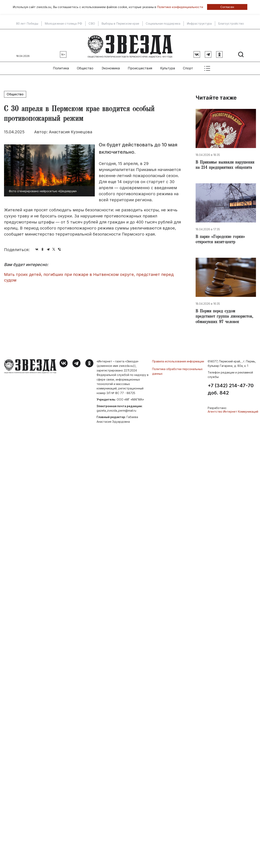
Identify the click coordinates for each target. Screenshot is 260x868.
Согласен (227, 7)
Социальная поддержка (163, 24)
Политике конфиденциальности (180, 7)
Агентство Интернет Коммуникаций (233, 423)
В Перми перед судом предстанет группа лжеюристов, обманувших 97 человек (223, 325)
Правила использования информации (178, 373)
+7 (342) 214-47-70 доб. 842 (231, 401)
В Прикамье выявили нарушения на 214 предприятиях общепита (218, 167)
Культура (168, 67)
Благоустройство (231, 24)
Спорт (188, 67)
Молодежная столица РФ (63, 24)
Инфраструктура (199, 24)
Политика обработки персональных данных (177, 383)
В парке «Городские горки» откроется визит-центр (222, 245)
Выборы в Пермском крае (120, 24)
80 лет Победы (27, 24)
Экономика (111, 67)
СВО (92, 24)
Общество (85, 67)
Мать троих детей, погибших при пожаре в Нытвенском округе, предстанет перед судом (89, 276)
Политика (61, 67)
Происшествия (140, 67)
